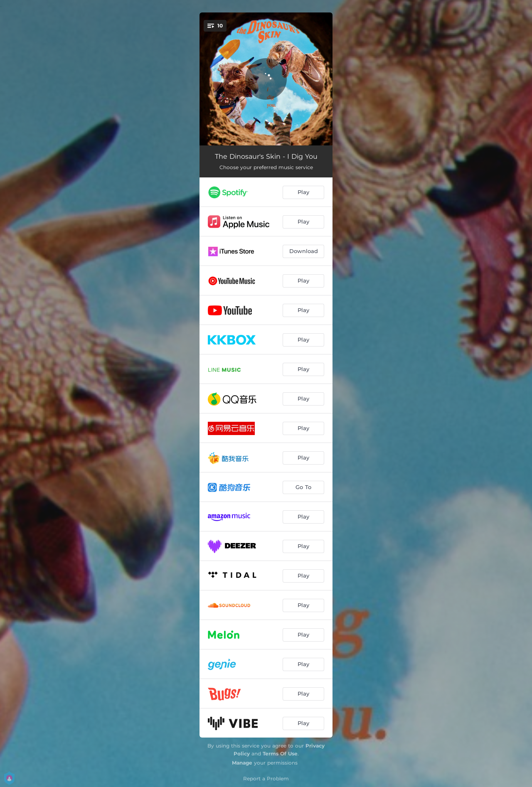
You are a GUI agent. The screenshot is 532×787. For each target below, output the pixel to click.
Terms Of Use (280, 754)
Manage (242, 763)
